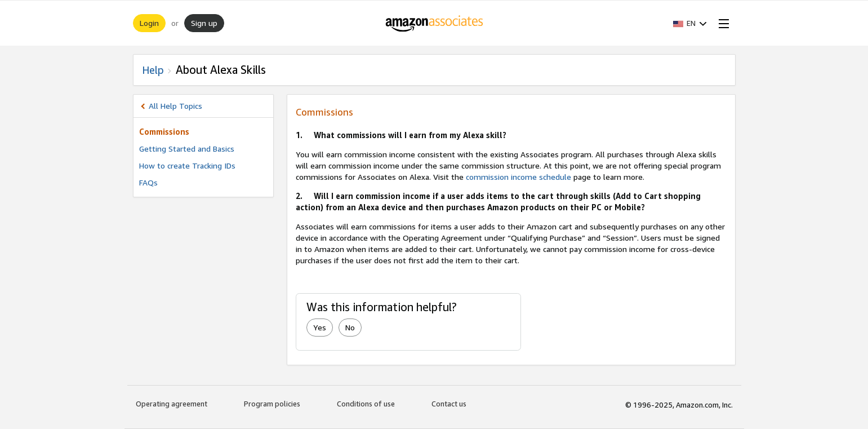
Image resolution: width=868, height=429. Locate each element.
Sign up (204, 23)
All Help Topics (175, 106)
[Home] (434, 23)
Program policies (272, 404)
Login (149, 23)
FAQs (148, 182)
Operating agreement (172, 404)
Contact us (449, 404)
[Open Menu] (722, 23)
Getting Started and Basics (187, 149)
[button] (690, 23)
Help (153, 70)
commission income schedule (518, 177)
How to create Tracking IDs (187, 165)
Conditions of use (366, 404)
